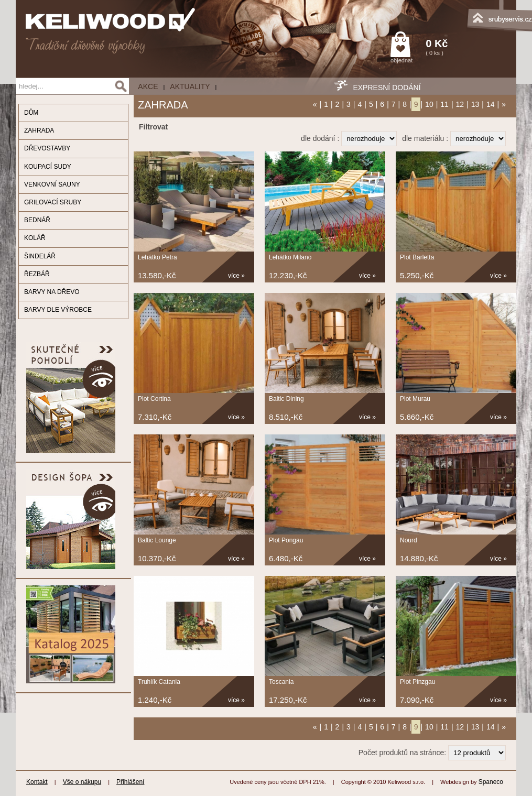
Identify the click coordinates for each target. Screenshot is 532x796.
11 (444, 104)
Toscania (281, 682)
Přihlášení (130, 782)
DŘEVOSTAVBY (47, 148)
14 (491, 104)
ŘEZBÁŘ (37, 274)
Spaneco (491, 782)
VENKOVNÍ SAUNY (52, 184)
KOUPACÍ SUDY (48, 167)
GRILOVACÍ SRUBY (53, 202)
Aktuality (190, 86)
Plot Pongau (286, 540)
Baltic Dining (286, 399)
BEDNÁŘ (37, 220)
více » (236, 276)
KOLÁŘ (35, 238)
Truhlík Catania (159, 682)
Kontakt (37, 782)
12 (460, 104)
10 (429, 104)
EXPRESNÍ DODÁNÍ (387, 88)
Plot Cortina (154, 399)
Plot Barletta (417, 257)
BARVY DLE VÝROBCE (58, 310)
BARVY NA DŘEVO (52, 292)
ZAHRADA (39, 130)
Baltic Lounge (157, 540)
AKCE (148, 86)
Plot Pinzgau (417, 682)
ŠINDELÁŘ (40, 256)
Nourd (409, 540)
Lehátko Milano (290, 257)
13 (475, 104)
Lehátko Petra (158, 257)
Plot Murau (415, 399)
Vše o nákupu (82, 782)
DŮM (31, 113)
